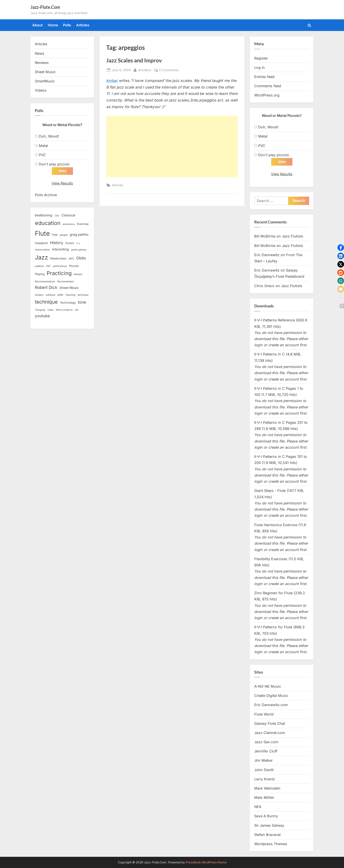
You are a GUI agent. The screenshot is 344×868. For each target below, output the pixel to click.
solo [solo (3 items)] (60, 295)
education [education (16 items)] (48, 223)
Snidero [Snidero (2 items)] (39, 295)
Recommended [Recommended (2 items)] (65, 282)
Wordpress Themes (271, 844)
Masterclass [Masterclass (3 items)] (58, 258)
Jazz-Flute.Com (45, 7)
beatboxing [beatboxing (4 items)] (44, 215)
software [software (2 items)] (50, 295)
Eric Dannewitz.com (271, 705)
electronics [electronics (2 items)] (69, 224)
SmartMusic (45, 81)
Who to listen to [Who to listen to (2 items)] (64, 310)
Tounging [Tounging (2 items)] (40, 310)
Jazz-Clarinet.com (270, 733)
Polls (67, 25)
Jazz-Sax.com (266, 742)
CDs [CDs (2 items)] (57, 216)
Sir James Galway (269, 825)
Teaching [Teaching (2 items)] (70, 295)
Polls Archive (46, 195)
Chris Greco (264, 286)
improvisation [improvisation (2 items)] (42, 250)
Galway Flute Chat (270, 723)
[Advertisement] (172, 147)
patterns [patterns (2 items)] (39, 266)
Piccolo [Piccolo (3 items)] (74, 266)
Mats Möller (264, 797)
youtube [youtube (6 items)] (42, 316)
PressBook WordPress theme (206, 862)
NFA (258, 807)
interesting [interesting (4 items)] (60, 249)
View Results (62, 183)
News (40, 53)
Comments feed (268, 86)
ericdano (145, 70)
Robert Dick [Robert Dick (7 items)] (46, 287)
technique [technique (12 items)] (46, 302)
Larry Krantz (265, 779)
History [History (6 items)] (57, 243)
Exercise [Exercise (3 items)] (83, 224)
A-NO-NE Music (268, 686)
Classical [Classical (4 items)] (68, 215)
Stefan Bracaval (267, 835)
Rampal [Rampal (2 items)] (78, 274)
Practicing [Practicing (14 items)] (59, 273)
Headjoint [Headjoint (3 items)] (41, 243)
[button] (341, 248)
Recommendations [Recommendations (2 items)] (45, 282)
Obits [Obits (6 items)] (81, 258)
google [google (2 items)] (64, 235)
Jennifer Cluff (266, 751)
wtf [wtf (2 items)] (77, 310)
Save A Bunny (266, 816)
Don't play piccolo (54, 164)
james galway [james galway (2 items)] (79, 250)
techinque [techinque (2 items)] (83, 295)
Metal (43, 146)
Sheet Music (45, 72)
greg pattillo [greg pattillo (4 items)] (79, 235)
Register (261, 58)
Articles (83, 25)
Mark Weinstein (267, 788)
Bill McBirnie (265, 236)
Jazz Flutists (293, 236)
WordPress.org (267, 95)
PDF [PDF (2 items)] (48, 266)
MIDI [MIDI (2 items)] (71, 259)
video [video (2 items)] (50, 310)
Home (53, 25)
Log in (260, 67)
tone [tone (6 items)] (82, 302)
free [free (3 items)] (55, 235)
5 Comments (169, 70)
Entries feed (264, 77)
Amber (112, 81)
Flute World (264, 714)
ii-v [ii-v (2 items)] (78, 243)
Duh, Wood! (49, 136)
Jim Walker (263, 760)
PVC (42, 155)
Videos (41, 90)
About (38, 25)
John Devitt (264, 770)
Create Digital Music (271, 696)
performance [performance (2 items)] (60, 266)
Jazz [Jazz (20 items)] (41, 257)
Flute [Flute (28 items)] (42, 233)
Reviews (42, 63)
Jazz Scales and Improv (134, 60)
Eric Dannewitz (267, 255)
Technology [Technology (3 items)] (68, 303)
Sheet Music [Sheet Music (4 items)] (69, 288)
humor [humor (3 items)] (70, 243)
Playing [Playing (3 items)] (40, 274)
